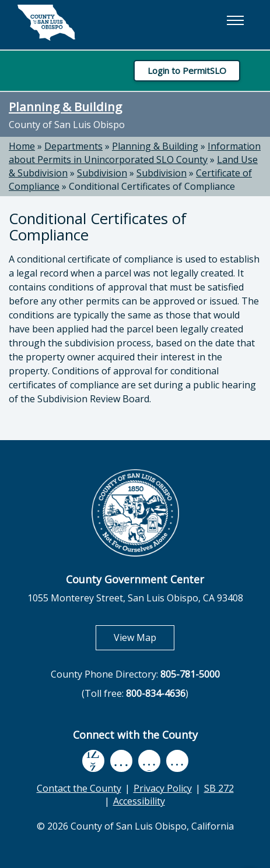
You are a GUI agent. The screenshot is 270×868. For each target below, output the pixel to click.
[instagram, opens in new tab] (177, 761)
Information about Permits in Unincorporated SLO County (135, 153)
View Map (144, 637)
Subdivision (102, 173)
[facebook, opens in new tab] (93, 761)
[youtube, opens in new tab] (121, 761)
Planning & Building (65, 107)
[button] (235, 20)
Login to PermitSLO (187, 70)
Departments (73, 146)
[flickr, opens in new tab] (149, 761)
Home (22, 146)
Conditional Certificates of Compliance (152, 186)
